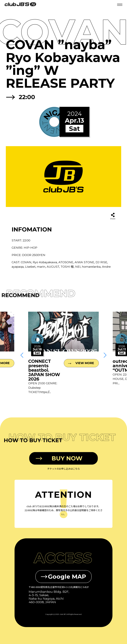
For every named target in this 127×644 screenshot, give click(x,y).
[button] (22, 355)
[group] (63, 353)
